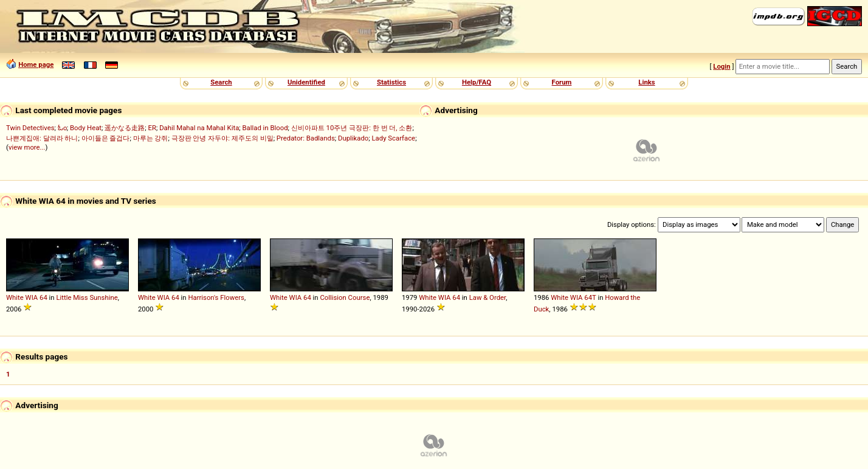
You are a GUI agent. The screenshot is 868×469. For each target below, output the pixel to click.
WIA (32, 297)
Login (722, 66)
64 (43, 297)
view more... (27, 147)
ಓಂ (62, 128)
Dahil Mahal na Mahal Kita (199, 128)
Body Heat (86, 128)
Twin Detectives (30, 128)
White (15, 297)
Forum (562, 82)
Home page (36, 64)
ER (152, 128)
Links (646, 82)
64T (590, 297)
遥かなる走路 (125, 128)
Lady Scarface (394, 138)
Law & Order (488, 297)
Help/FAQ (477, 82)
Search (221, 82)
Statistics (391, 82)
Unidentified (306, 82)
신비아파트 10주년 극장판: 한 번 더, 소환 (352, 128)
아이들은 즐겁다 (106, 138)
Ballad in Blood (265, 128)
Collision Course (345, 297)
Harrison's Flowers (216, 297)
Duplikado (353, 138)
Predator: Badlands (306, 138)
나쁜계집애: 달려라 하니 (42, 138)
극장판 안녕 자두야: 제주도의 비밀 (222, 138)
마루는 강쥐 (151, 138)
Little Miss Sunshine (87, 297)
